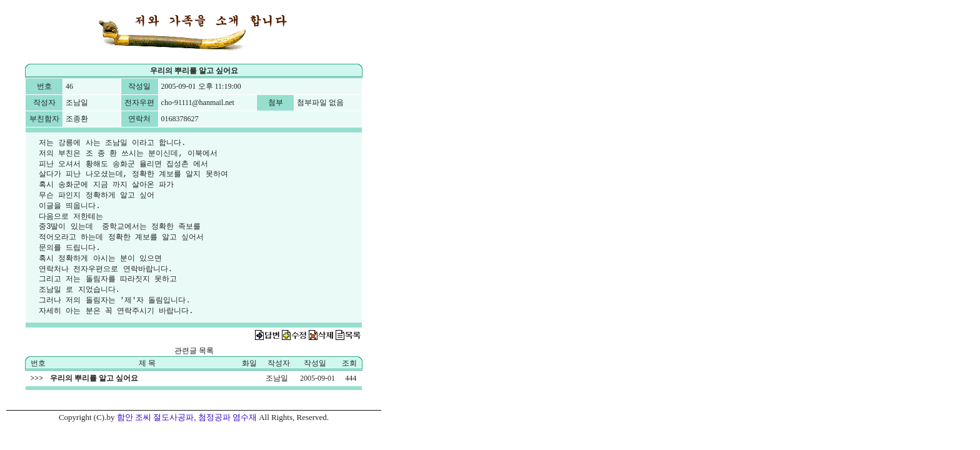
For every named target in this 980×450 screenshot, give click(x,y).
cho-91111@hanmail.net (198, 102)
